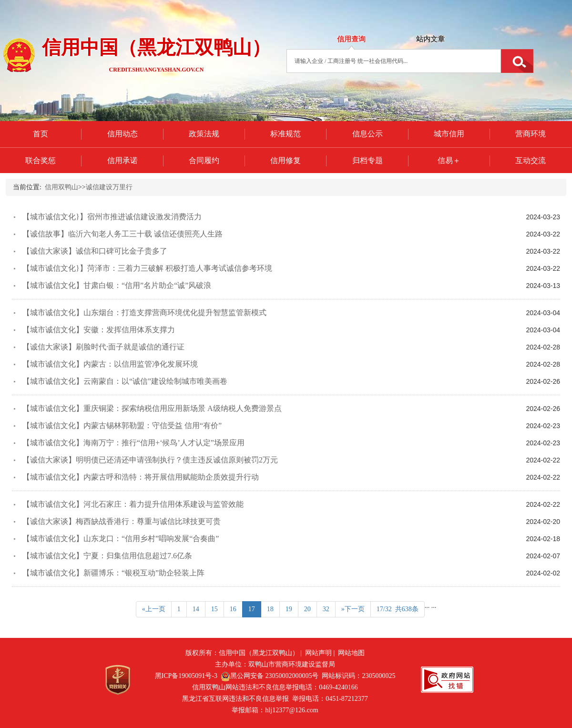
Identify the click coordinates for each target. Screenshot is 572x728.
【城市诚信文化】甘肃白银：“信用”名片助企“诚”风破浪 (117, 285)
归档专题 (368, 160)
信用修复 (286, 160)
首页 (41, 134)
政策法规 (204, 134)
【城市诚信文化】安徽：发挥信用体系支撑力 (99, 330)
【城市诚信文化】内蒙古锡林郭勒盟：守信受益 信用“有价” (122, 426)
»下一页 (353, 609)
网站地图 (351, 653)
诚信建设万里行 (109, 187)
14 (196, 609)
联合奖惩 (41, 160)
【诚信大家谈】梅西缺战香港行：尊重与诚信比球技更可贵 (122, 521)
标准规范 (286, 134)
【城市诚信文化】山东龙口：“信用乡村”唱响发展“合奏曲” (121, 538)
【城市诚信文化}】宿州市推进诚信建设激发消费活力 (112, 217)
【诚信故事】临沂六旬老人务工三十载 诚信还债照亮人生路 (123, 234)
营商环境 (531, 134)
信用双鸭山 (61, 187)
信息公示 (368, 134)
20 (307, 609)
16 (233, 609)
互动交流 (531, 160)
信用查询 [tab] (351, 39)
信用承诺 (123, 160)
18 (270, 609)
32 (326, 609)
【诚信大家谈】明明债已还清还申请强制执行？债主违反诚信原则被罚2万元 (150, 460)
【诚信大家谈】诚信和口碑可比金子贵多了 (95, 251)
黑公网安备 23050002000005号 (270, 676)
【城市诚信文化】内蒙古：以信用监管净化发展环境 (110, 364)
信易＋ (449, 160)
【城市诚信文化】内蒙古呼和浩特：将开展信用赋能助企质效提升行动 (141, 477)
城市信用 (449, 134)
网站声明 (318, 653)
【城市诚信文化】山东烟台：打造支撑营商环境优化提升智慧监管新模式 (144, 313)
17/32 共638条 (398, 609)
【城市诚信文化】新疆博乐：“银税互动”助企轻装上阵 (113, 573)
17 (252, 609)
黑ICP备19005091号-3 (186, 676)
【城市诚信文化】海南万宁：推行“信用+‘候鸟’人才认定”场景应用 (133, 443)
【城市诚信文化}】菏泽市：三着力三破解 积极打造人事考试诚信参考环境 (147, 268)
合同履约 (204, 160)
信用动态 (123, 134)
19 (289, 609)
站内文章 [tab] (430, 39)
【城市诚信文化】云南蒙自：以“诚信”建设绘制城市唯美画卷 (125, 381)
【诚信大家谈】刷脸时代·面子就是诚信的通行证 (103, 347)
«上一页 (154, 609)
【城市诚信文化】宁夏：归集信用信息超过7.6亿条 (107, 556)
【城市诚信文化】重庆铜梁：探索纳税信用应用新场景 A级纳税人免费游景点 (152, 408)
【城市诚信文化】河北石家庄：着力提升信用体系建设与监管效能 (133, 504)
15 (214, 609)
